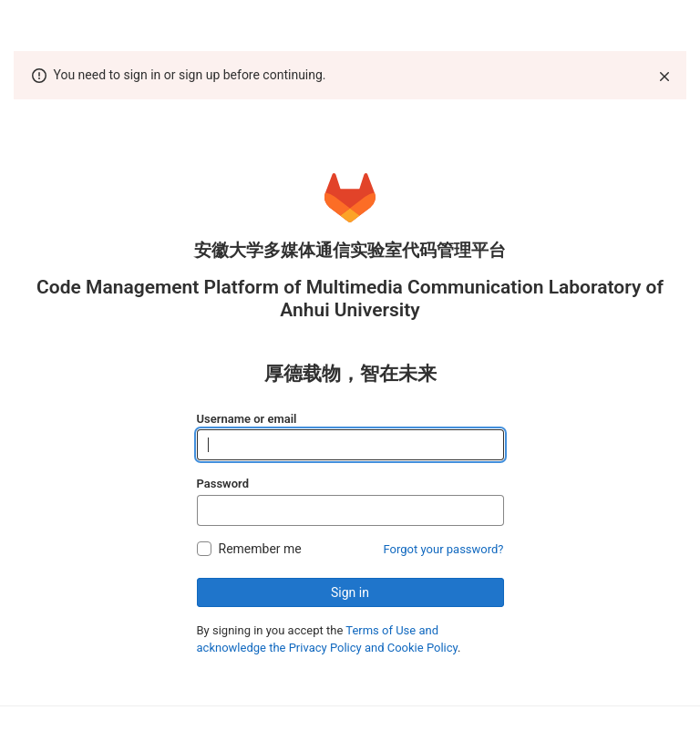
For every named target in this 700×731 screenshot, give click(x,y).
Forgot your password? (444, 549)
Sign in (350, 592)
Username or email (247, 419)
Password (223, 484)
